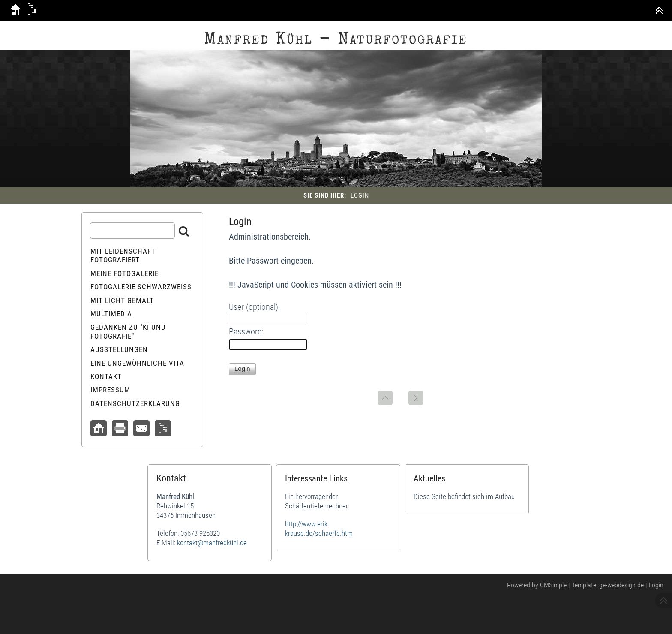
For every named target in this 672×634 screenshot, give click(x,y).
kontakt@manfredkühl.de (212, 543)
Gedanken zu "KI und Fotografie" (128, 331)
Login (656, 585)
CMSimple (553, 585)
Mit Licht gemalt (122, 300)
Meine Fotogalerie (124, 273)
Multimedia (111, 314)
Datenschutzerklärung (135, 403)
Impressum (110, 390)
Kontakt (106, 376)
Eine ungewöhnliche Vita (137, 363)
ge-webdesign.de (621, 585)
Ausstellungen (119, 349)
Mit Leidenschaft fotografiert (123, 255)
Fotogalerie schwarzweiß (141, 287)
